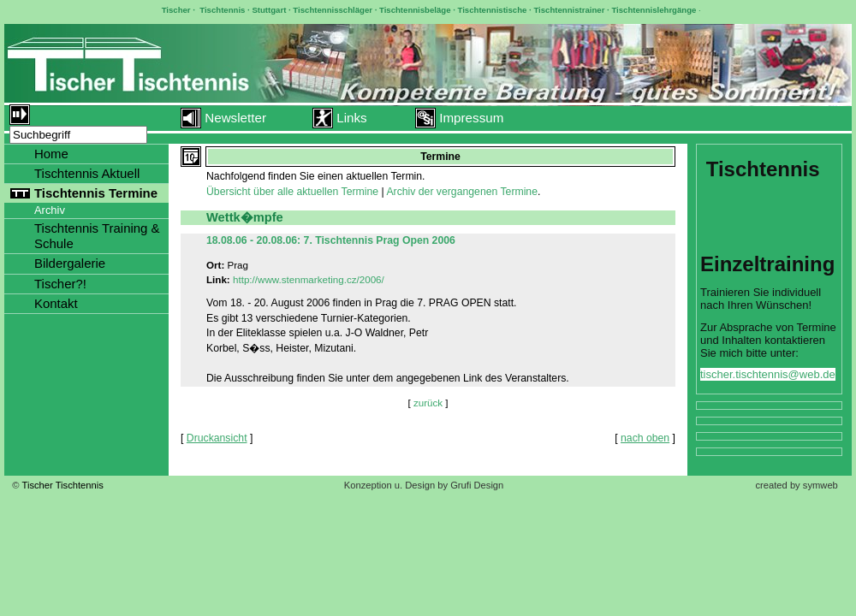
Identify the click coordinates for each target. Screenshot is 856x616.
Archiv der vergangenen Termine (462, 192)
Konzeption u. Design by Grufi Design (424, 485)
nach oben (645, 438)
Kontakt (56, 303)
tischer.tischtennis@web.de (768, 374)
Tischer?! (60, 284)
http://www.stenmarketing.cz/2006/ (309, 279)
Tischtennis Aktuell (87, 173)
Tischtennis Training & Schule (97, 236)
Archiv (50, 210)
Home (51, 154)
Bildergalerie (70, 263)
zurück (428, 403)
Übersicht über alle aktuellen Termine (292, 192)
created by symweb (796, 485)
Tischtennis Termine (96, 193)
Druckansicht (217, 438)
